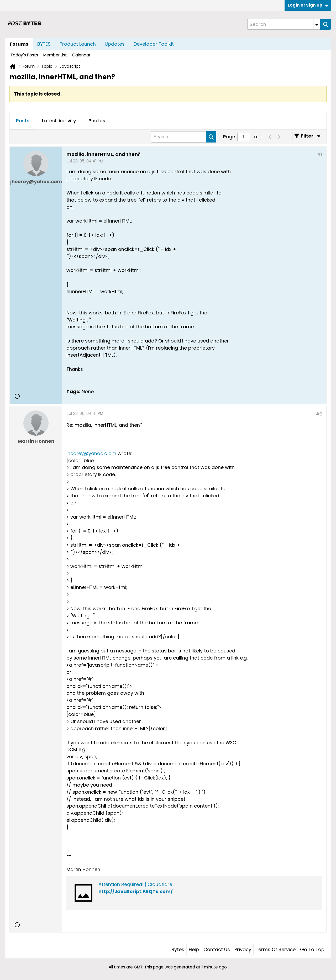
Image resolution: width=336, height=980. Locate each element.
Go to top (312, 949)
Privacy (243, 949)
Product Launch (78, 44)
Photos (97, 121)
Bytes (178, 949)
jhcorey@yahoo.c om (91, 453)
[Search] (284, 24)
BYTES (44, 44)
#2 (319, 414)
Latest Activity (59, 121)
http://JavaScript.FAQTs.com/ (136, 891)
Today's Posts (24, 55)
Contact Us (217, 949)
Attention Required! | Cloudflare (135, 884)
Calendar (81, 55)
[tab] (23, 121)
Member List (55, 55)
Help (194, 949)
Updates (115, 44)
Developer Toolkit (154, 44)
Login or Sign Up (308, 5)
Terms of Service (276, 949)
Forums (19, 44)
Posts (23, 121)
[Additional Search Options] (317, 24)
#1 (320, 154)
